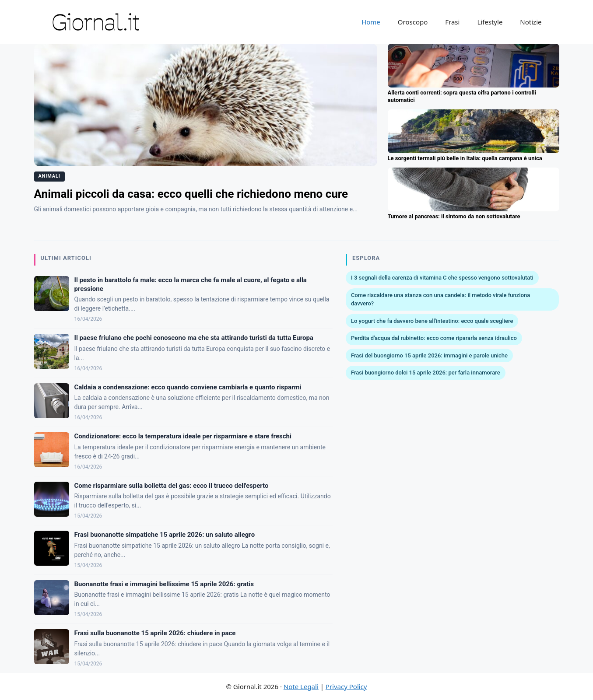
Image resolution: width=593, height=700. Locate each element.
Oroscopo (413, 22)
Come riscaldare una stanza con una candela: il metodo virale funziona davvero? (440, 299)
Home (371, 22)
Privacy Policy (346, 686)
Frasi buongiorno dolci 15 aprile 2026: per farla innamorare (426, 373)
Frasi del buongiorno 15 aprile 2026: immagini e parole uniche (429, 355)
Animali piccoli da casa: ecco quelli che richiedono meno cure (191, 194)
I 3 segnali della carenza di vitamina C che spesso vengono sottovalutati (442, 278)
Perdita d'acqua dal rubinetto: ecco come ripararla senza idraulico (434, 338)
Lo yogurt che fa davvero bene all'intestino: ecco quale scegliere (432, 321)
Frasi (452, 22)
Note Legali (301, 686)
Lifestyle (490, 22)
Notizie (531, 22)
